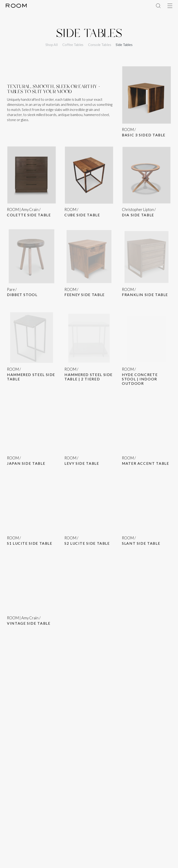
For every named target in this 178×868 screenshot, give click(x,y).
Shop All (52, 45)
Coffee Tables (73, 45)
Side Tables (124, 45)
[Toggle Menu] (170, 6)
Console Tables (100, 45)
